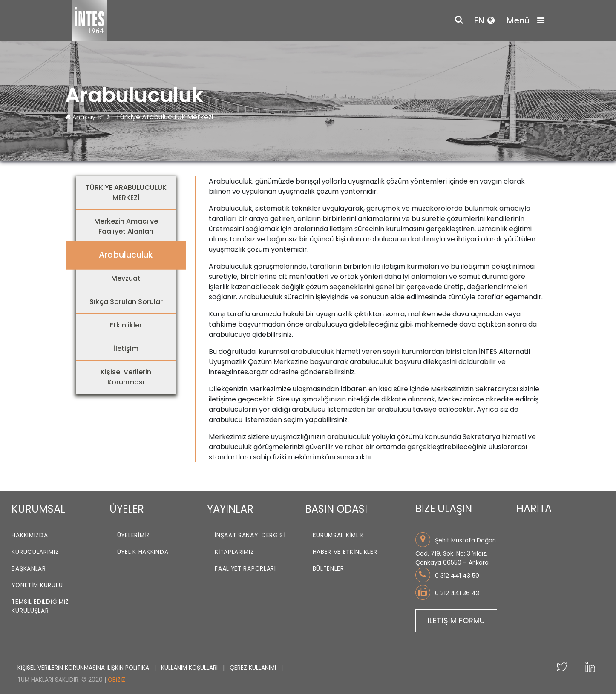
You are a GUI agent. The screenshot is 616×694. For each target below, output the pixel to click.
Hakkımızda (30, 536)
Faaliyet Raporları (245, 569)
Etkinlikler (126, 325)
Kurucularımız (35, 552)
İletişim (126, 348)
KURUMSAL (38, 509)
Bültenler (328, 569)
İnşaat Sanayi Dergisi (250, 536)
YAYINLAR (230, 509)
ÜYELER (127, 509)
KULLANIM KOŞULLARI (190, 668)
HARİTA (534, 509)
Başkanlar (29, 569)
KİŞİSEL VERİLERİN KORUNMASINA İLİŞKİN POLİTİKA (84, 668)
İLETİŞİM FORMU (456, 621)
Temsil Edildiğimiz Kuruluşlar (40, 607)
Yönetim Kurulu (37, 586)
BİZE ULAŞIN (444, 509)
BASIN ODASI (336, 509)
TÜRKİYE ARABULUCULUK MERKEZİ (126, 193)
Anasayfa (84, 117)
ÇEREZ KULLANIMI (254, 668)
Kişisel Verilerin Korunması (126, 377)
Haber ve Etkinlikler (345, 552)
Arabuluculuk (126, 255)
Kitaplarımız (234, 552)
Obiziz (117, 680)
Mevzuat (126, 278)
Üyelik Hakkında (143, 552)
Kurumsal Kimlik (339, 536)
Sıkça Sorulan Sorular (126, 302)
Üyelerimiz (134, 536)
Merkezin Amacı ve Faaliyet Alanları (126, 226)
